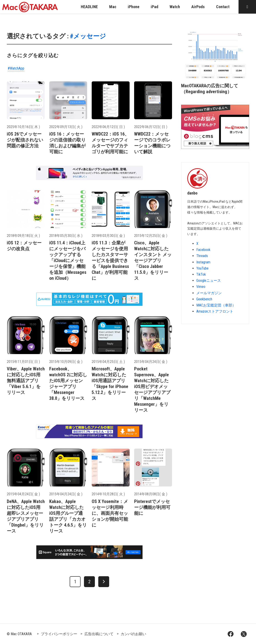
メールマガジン (209, 293)
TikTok (201, 274)
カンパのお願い (133, 634)
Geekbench (204, 299)
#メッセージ (88, 36)
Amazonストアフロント (215, 311)
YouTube (202, 268)
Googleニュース (209, 281)
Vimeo (201, 287)
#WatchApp (16, 68)
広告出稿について (99, 634)
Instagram (203, 262)
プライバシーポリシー (59, 634)
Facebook (203, 250)
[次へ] (104, 582)
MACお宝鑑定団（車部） (216, 305)
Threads (202, 256)
